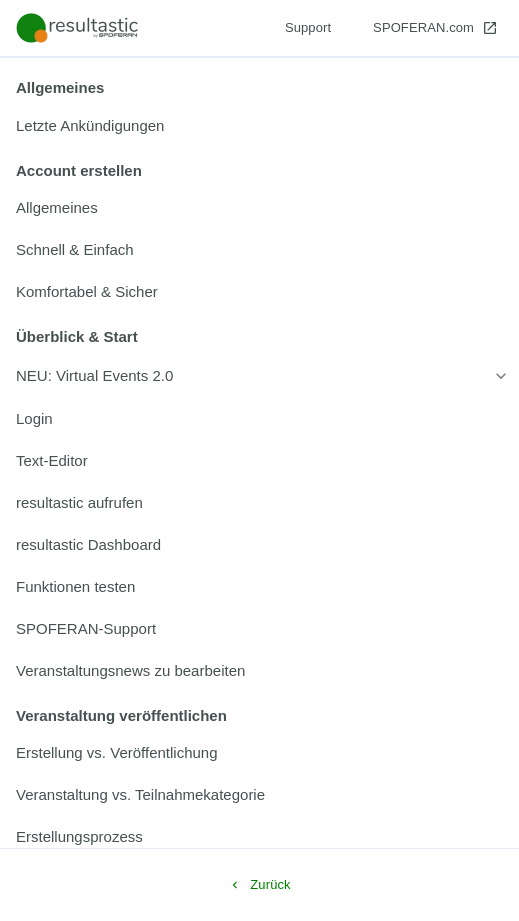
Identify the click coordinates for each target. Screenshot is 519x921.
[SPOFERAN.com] (435, 28)
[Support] (308, 28)
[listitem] (259, 126)
